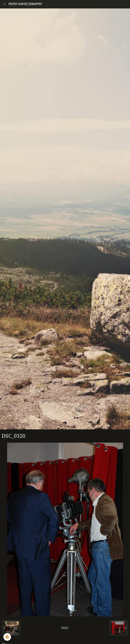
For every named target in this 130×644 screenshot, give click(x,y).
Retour (65, 628)
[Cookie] (7, 637)
